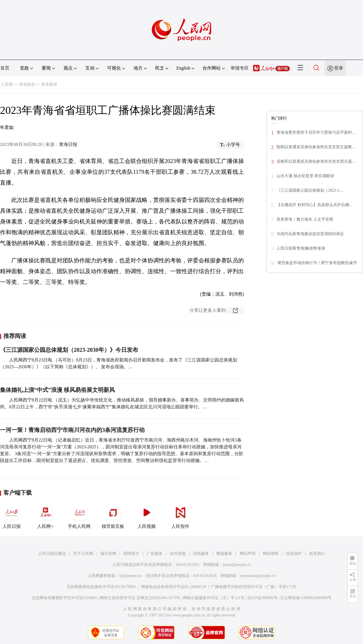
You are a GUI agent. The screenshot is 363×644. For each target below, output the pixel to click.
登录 (339, 68)
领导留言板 (113, 516)
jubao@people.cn (237, 565)
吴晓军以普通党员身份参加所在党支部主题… (316, 161)
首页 (5, 68)
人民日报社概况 (52, 554)
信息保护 (294, 554)
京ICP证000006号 (262, 598)
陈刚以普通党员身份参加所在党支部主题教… (316, 147)
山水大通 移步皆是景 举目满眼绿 (305, 176)
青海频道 (27, 84)
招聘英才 (131, 554)
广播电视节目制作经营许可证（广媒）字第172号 (254, 587)
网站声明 (248, 554)
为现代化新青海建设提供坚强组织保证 (310, 234)
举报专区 (240, 68)
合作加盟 (178, 554)
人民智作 (180, 516)
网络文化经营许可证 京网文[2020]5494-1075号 (140, 598)
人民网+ (45, 516)
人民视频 (147, 516)
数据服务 (224, 554)
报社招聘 (108, 554)
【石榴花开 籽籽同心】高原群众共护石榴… (315, 205)
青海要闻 (49, 84)
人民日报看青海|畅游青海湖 (301, 248)
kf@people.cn (131, 576)
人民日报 (12, 516)
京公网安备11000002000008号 (306, 598)
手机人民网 (79, 516)
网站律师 (271, 554)
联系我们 (317, 554)
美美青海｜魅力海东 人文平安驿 (305, 219)
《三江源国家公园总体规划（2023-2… (310, 190)
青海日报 (68, 144)
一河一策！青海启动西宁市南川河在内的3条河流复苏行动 (72, 430)
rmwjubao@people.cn (258, 576)
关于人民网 (83, 554)
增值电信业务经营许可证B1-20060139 (174, 587)
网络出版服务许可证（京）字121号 (214, 598)
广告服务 (155, 554)
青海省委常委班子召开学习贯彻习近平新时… (316, 132)
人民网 (7, 84)
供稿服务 (201, 554)
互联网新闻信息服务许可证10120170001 (101, 587)
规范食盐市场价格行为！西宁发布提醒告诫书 (317, 263)
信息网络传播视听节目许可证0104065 (64, 598)
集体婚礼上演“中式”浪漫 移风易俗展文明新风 (57, 390)
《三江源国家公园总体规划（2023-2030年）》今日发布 (69, 350)
